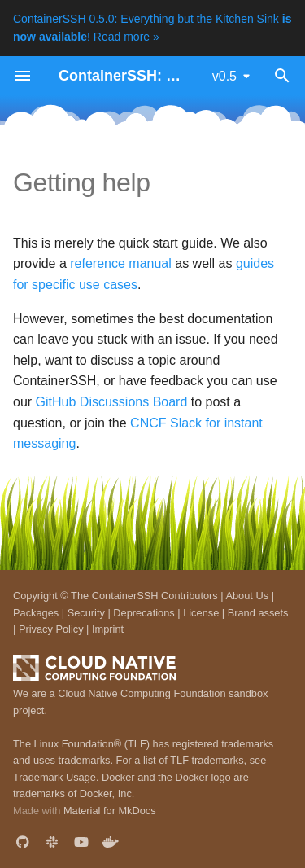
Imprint (108, 629)
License (201, 613)
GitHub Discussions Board (112, 402)
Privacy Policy (51, 629)
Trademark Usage (54, 777)
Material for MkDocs (110, 811)
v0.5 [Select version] (224, 76)
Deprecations (144, 613)
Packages (36, 613)
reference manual (121, 263)
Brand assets (258, 613)
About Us (247, 596)
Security (86, 613)
